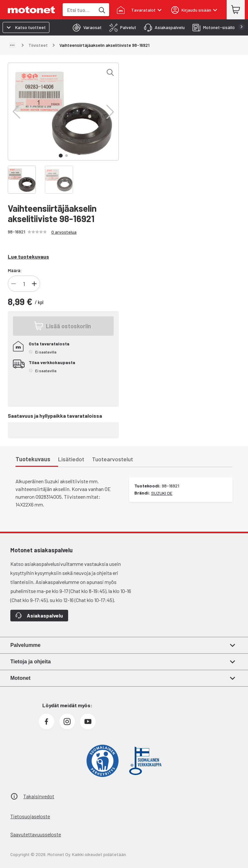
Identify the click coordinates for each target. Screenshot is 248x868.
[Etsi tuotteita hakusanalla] (101, 10)
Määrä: (15, 270)
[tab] (85, 27)
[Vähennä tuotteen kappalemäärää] (14, 284)
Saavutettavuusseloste (36, 834)
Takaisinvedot (39, 796)
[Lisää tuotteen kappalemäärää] (34, 284)
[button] (16, 112)
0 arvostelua (64, 232)
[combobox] (79, 10)
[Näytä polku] (12, 45)
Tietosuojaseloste (30, 816)
